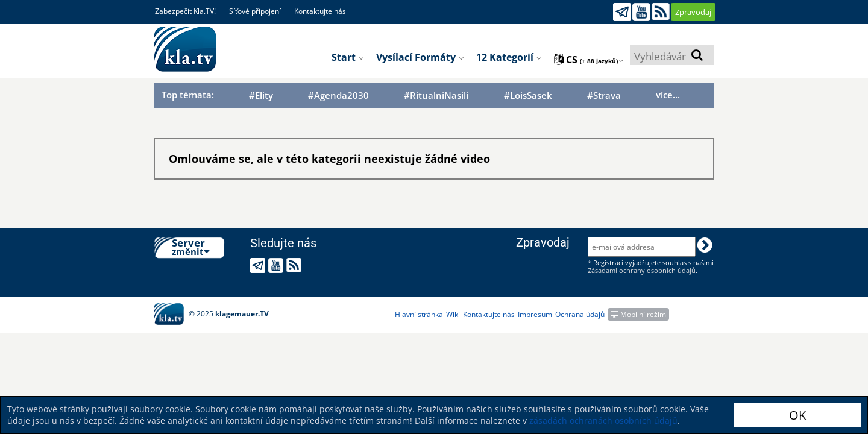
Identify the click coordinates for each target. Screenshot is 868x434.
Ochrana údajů (580, 314)
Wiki (453, 314)
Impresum (535, 314)
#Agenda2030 (338, 96)
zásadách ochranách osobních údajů (603, 420)
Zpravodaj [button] (693, 12)
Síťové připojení (255, 11)
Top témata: (188, 95)
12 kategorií (509, 57)
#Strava (604, 96)
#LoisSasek (528, 96)
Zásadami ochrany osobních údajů (642, 270)
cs (589, 60)
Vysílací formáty (420, 57)
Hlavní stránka (419, 314)
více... (668, 95)
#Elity (261, 96)
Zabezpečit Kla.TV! (185, 11)
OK (797, 415)
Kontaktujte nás (320, 11)
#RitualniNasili (436, 96)
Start (348, 57)
